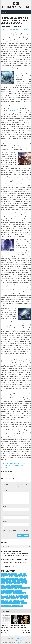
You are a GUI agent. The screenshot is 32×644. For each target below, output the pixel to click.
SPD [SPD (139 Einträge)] (11, 601)
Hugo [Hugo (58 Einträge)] (3, 583)
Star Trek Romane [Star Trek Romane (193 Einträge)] (7, 603)
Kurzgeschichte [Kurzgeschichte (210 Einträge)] (18, 586)
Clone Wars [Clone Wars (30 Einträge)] (5, 576)
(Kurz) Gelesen (18, 29)
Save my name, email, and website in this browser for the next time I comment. (16, 531)
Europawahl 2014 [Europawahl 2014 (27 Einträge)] (21, 579)
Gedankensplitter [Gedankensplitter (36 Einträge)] (6, 581)
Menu (4, 12)
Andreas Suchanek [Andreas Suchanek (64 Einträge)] (12, 574)
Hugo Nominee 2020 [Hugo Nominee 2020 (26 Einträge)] (21, 583)
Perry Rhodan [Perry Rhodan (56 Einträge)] (6, 591)
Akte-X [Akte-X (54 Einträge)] (4, 574)
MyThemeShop (19, 640)
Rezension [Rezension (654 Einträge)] (12, 596)
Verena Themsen (19, 465)
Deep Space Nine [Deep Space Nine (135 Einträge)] (22, 576)
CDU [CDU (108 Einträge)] (24, 574)
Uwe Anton (11, 465)
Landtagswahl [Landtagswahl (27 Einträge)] (5, 588)
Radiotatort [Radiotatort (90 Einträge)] (5, 596)
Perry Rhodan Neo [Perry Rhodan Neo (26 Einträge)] (7, 593)
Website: (5, 521)
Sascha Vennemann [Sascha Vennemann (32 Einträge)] (14, 598)
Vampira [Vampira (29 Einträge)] (4, 606)
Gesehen (28, 642)
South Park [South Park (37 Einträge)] (5, 601)
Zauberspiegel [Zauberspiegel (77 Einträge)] (18, 606)
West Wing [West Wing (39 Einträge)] (10, 606)
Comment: (6, 490)
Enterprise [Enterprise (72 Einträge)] (5, 579)
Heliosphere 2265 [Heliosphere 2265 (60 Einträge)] (22, 581)
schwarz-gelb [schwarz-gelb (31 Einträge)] (24, 598)
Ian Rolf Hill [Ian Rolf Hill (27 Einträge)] (5, 586)
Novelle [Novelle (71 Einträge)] (28, 588)
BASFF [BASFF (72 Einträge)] (20, 574)
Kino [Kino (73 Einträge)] (11, 586)
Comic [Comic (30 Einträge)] (11, 576)
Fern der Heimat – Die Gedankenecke (12, 565)
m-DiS (3, 29)
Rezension (4, 465)
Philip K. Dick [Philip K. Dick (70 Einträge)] (17, 593)
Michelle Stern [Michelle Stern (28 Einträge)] (21, 588)
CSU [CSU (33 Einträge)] (15, 576)
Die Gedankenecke (16, 5)
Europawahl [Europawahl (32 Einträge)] (12, 579)
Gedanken (12, 642)
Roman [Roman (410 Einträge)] (18, 596)
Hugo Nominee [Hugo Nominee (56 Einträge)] (10, 583)
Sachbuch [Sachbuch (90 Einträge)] (4, 598)
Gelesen (4, 642)
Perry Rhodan (22, 463)
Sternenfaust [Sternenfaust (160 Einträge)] (16, 603)
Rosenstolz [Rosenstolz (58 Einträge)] (25, 596)
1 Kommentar (26, 29)
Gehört (20, 642)
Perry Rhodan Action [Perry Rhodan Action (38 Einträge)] (16, 591)
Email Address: (7, 514)
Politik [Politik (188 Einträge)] (23, 593)
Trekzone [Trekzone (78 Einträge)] (24, 603)
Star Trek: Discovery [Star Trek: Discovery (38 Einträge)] (19, 601)
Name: (5, 506)
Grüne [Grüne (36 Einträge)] (14, 581)
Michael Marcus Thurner (11, 463)
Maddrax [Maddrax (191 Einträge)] (13, 588)
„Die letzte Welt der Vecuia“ (17, 111)
